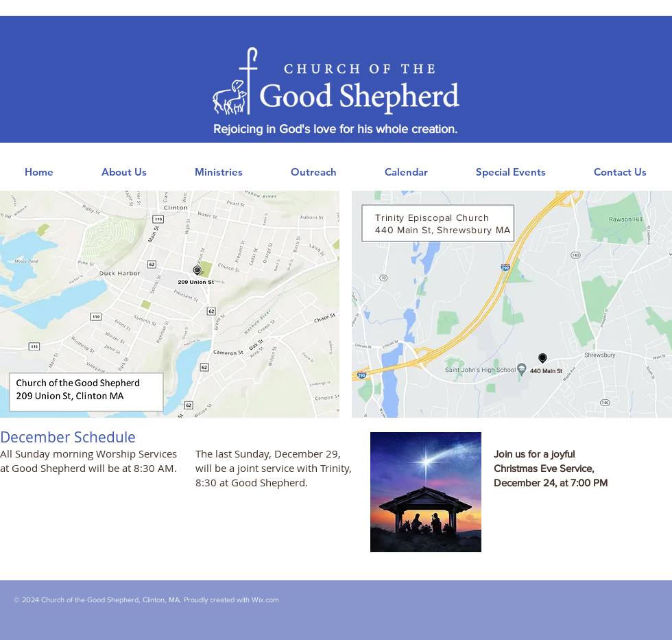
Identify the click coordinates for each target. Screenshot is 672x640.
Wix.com (265, 600)
